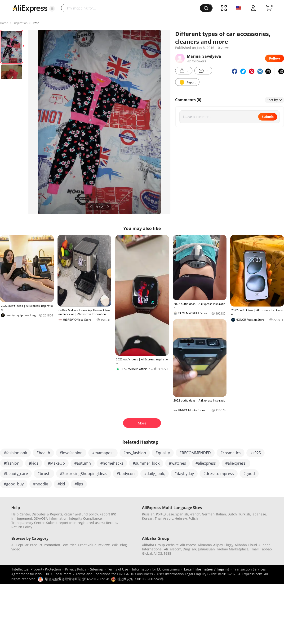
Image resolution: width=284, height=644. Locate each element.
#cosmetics (231, 453)
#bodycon (126, 474)
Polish (193, 518)
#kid (61, 484)
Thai (158, 518)
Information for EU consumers (156, 569)
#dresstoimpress (219, 474)
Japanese (259, 514)
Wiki (115, 545)
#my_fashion (135, 453)
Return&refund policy (81, 514)
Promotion (52, 545)
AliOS (158, 553)
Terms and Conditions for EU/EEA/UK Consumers (114, 574)
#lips (79, 484)
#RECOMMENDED (195, 453)
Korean (148, 518)
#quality (163, 453)
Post (36, 23)
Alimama (205, 545)
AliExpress (188, 545)
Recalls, (112, 523)
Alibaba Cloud (246, 545)
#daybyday (184, 474)
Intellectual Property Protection (36, 569)
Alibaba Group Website (160, 545)
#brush (44, 474)
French (195, 514)
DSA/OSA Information (51, 518)
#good (249, 474)
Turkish (244, 514)
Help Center (21, 514)
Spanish (182, 514)
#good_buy (14, 484)
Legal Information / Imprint (206, 569)
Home (4, 23)
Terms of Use (118, 569)
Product (36, 545)
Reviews (104, 545)
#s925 (255, 453)
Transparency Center (28, 523)
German (208, 514)
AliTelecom (173, 549)
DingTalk (190, 549)
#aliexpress (206, 463)
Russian (148, 514)
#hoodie (41, 484)
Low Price (69, 545)
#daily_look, (155, 474)
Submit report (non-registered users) (75, 523)
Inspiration (20, 23)
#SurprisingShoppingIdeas (84, 474)
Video (16, 549)
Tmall (254, 549)
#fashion (12, 463)
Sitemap (97, 569)
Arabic (168, 518)
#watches (177, 463)
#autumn (83, 463)
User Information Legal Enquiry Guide (187, 574)
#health (43, 453)
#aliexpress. (236, 463)
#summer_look (146, 463)
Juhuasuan (206, 549)
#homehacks (112, 463)
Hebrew (181, 518)
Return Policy (22, 527)
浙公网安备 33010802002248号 (138, 579)
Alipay (218, 545)
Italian (221, 514)
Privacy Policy (76, 569)
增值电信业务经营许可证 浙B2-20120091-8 (77, 579)
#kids (34, 463)
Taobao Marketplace (232, 549)
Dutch (232, 514)
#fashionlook (15, 453)
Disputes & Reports (47, 514)
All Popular (20, 545)
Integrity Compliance (85, 518)
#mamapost (103, 453)
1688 (167, 553)
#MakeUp (56, 463)
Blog (123, 545)
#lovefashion (71, 453)
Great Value (87, 545)
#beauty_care (16, 474)
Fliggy (229, 545)
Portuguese (165, 514)
